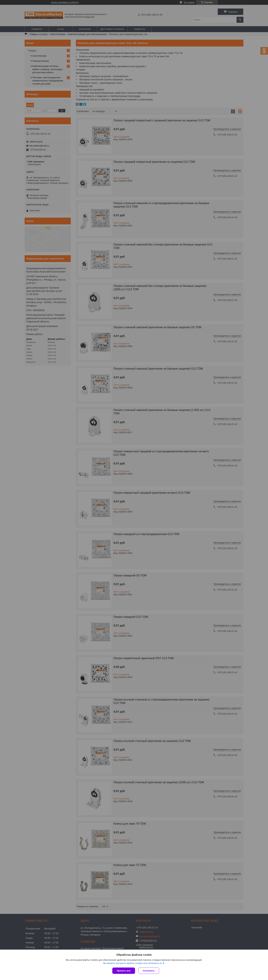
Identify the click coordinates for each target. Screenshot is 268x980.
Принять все (124, 971)
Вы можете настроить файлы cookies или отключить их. (133, 963)
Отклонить (149, 971)
